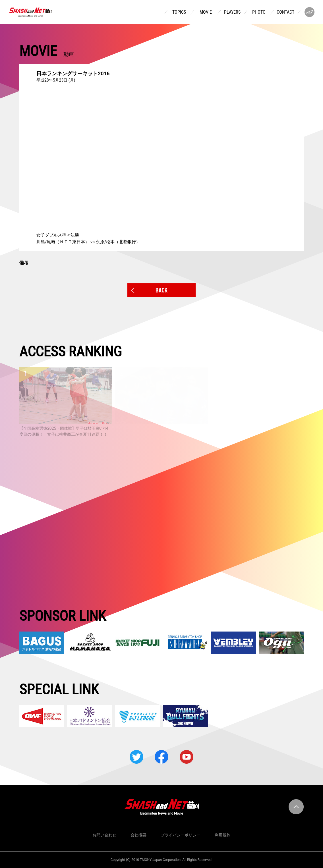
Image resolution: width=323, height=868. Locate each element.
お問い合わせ (104, 835)
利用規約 (223, 835)
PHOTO (259, 12)
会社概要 (138, 835)
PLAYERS (232, 12)
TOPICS (179, 12)
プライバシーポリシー (181, 835)
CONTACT (285, 12)
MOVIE (206, 12)
